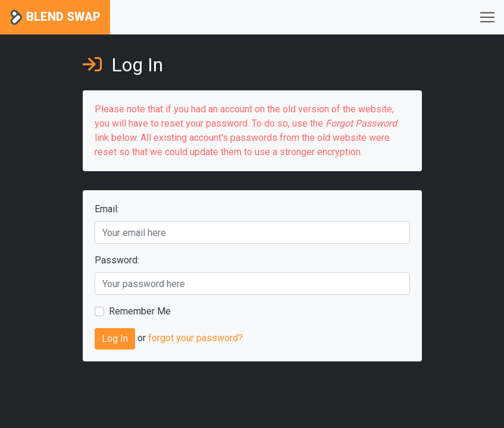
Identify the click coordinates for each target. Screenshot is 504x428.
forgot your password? (195, 339)
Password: (117, 260)
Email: (107, 209)
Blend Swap (55, 18)
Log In (115, 339)
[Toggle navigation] (487, 17)
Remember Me (140, 311)
